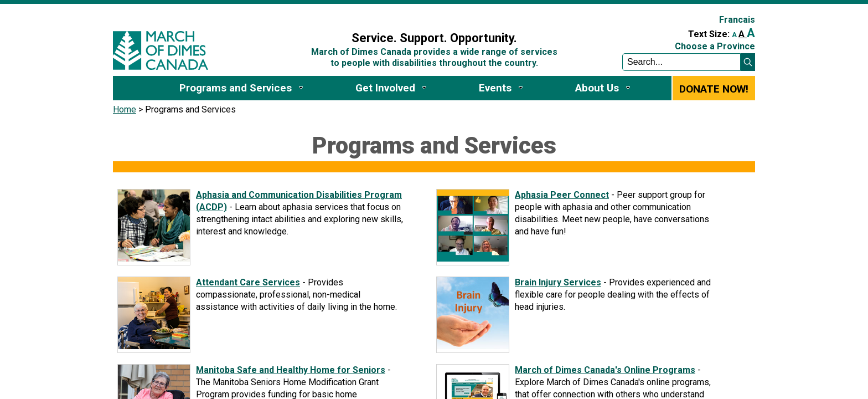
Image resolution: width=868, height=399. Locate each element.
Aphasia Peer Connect (562, 195)
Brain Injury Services (558, 282)
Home (125, 109)
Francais (737, 20)
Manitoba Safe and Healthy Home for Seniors (291, 370)
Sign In (297, 15)
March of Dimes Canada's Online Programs (605, 370)
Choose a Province (715, 46)
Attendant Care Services (248, 282)
